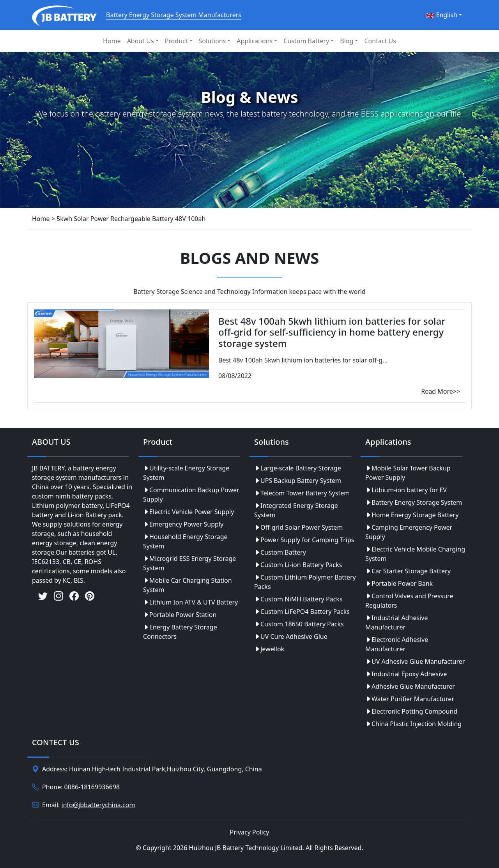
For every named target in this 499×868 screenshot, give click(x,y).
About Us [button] (141, 41)
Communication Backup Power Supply (191, 495)
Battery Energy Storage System (414, 502)
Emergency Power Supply (183, 524)
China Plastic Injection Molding (413, 724)
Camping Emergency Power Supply (409, 532)
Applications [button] (255, 41)
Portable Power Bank (399, 583)
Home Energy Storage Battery (412, 515)
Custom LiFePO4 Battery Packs (302, 612)
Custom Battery (280, 552)
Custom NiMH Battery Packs (298, 599)
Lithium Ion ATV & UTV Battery (190, 602)
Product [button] (176, 41)
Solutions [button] (212, 41)
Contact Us (380, 41)
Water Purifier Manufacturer (410, 699)
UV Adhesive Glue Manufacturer (415, 661)
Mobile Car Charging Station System (188, 585)
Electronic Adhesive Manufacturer (397, 644)
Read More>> (441, 391)
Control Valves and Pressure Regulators (409, 601)
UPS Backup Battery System (298, 481)
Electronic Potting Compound (411, 711)
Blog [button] (347, 41)
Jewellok (269, 649)
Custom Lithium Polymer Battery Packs (305, 582)
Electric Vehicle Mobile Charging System (415, 554)
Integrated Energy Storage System (296, 510)
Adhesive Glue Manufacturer (410, 686)
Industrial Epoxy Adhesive (406, 674)
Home (112, 41)
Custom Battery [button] (306, 41)
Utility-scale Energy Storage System (186, 473)
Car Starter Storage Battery (408, 571)
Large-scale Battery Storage (298, 468)
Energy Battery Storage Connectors (180, 632)
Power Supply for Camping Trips (304, 540)
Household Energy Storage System (185, 541)
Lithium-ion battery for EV (406, 490)
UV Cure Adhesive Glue (291, 636)
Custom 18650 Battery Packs (299, 624)
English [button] (442, 15)
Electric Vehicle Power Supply (188, 512)
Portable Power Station (180, 615)
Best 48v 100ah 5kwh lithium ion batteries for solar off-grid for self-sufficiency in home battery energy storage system (332, 332)
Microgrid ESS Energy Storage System (189, 563)
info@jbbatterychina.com (98, 805)
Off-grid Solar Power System (298, 527)
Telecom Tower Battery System (302, 493)
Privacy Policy (250, 832)
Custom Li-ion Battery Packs (298, 565)
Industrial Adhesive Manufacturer (396, 622)
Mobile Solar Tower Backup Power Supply (408, 473)
